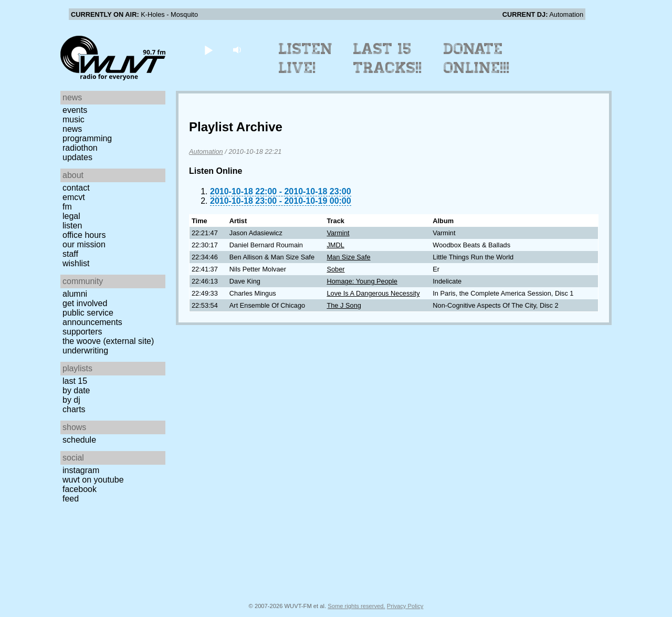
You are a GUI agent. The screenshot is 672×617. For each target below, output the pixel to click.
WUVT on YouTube (93, 480)
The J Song (344, 305)
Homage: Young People (362, 281)
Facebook (80, 489)
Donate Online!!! (477, 58)
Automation (206, 151)
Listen (72, 226)
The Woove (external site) (108, 341)
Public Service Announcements (92, 317)
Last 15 (75, 381)
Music (73, 119)
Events (75, 110)
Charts (74, 409)
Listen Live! (306, 58)
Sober (335, 269)
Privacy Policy (405, 606)
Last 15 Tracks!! (388, 58)
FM (67, 207)
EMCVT (74, 197)
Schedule (79, 440)
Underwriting (85, 351)
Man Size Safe (348, 257)
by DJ (71, 400)
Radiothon (80, 148)
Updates (77, 157)
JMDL (335, 245)
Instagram (81, 470)
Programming (87, 138)
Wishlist (76, 263)
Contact (76, 188)
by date (76, 390)
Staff (70, 254)
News (72, 129)
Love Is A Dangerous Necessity (373, 293)
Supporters (82, 332)
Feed (71, 499)
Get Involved (85, 303)
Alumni (75, 294)
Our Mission (84, 244)
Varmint (338, 233)
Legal (71, 216)
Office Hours (84, 235)
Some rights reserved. (356, 606)
